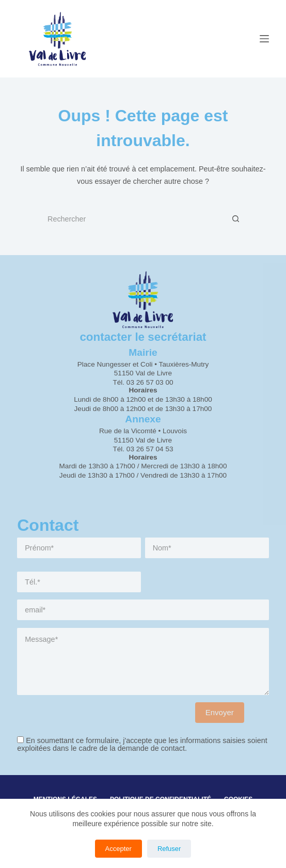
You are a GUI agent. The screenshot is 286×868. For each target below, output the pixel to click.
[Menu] (264, 39)
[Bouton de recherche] (236, 219)
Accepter (118, 849)
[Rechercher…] (133, 219)
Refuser (169, 849)
